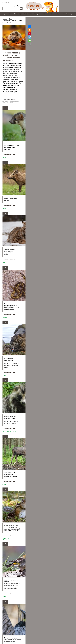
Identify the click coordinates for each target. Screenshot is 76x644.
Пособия (66, 14)
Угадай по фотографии (36, 19)
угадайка (20, 75)
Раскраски (38, 14)
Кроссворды (18, 14)
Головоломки (28, 14)
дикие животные (28, 75)
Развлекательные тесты (21, 19)
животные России (40, 75)
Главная (5, 19)
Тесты (10, 14)
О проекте (6, 2)
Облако (35, 641)
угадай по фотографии (9, 75)
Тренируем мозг (48, 14)
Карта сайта (44, 641)
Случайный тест (11, 584)
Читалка (58, 14)
